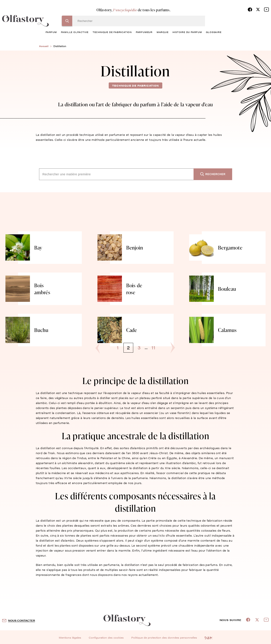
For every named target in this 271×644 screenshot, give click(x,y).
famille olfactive (75, 32)
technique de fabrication (112, 32)
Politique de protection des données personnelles (164, 637)
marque (163, 32)
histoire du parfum (187, 32)
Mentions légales (70, 637)
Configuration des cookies (106, 637)
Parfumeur (144, 32)
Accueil (44, 46)
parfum (51, 32)
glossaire (214, 32)
